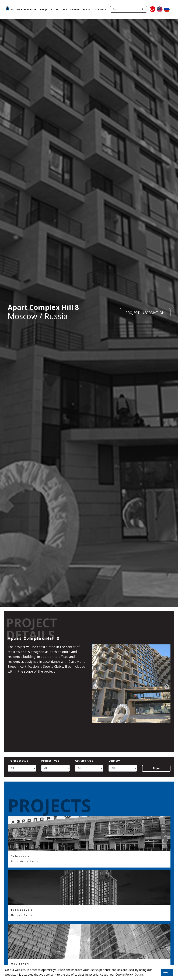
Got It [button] (167, 972)
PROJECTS (46, 9)
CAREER (75, 9)
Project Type (50, 761)
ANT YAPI (11, 9)
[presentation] (95, 687)
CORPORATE (29, 9)
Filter (156, 768)
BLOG (87, 9)
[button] (145, 975)
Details (139, 975)
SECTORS (61, 9)
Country (114, 761)
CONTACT (100, 9)
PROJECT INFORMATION (145, 313)
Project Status (18, 761)
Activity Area (84, 761)
